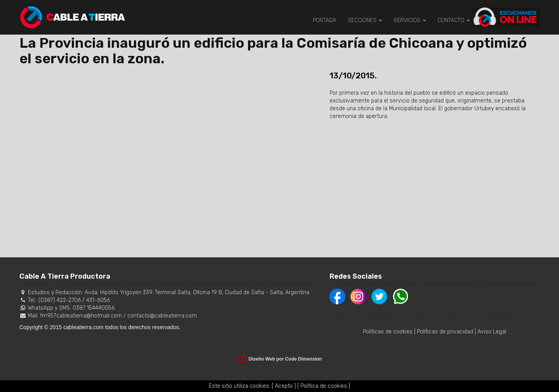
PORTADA (325, 20)
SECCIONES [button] (365, 20)
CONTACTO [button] (454, 20)
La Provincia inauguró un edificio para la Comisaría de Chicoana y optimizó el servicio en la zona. (273, 51)
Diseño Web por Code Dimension (285, 359)
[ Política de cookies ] (324, 386)
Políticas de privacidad (445, 332)
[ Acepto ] (284, 386)
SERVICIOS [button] (410, 20)
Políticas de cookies (388, 332)
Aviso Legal (492, 332)
